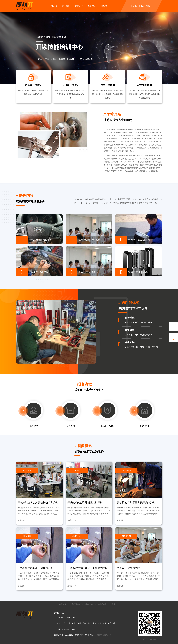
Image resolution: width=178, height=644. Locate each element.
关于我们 (66, 6)
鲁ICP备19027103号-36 (105, 635)
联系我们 (105, 6)
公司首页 (53, 6)
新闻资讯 (92, 6)
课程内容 (79, 6)
